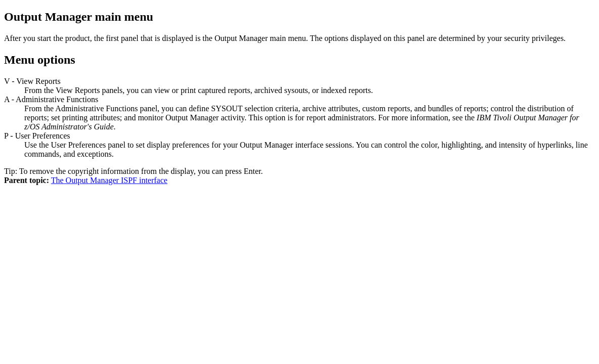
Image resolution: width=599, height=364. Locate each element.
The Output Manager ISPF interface (109, 180)
